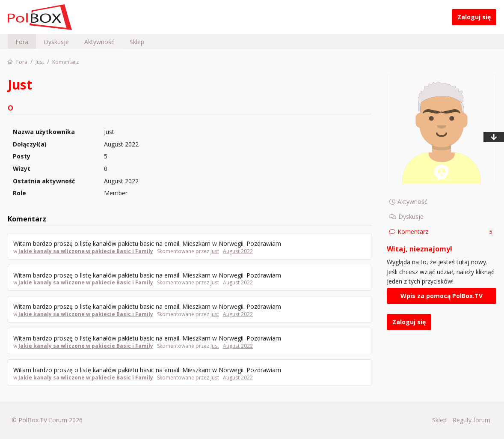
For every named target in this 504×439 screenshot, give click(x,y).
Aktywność (99, 42)
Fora (22, 42)
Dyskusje (56, 42)
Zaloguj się (474, 17)
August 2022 (238, 251)
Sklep (137, 42)
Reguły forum (471, 420)
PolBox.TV (33, 420)
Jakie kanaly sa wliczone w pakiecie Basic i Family (86, 251)
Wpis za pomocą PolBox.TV (442, 296)
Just (215, 251)
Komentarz (446, 232)
